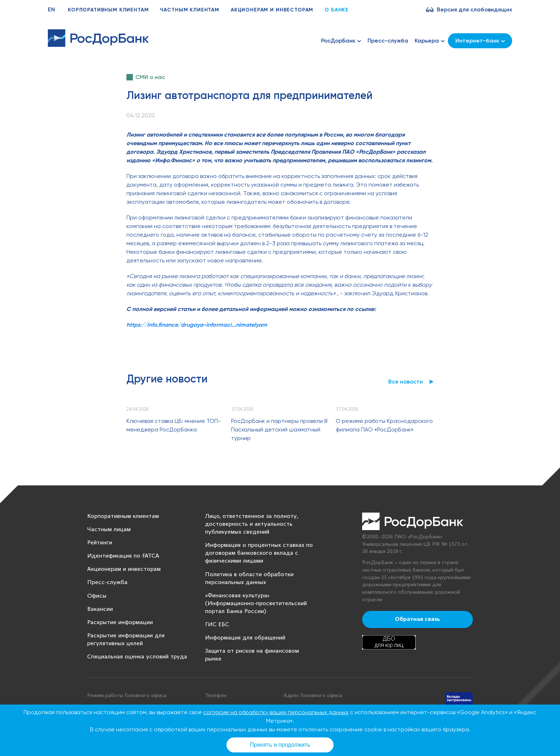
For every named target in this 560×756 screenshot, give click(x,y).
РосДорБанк (341, 41)
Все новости (406, 382)
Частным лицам (109, 530)
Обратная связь (417, 619)
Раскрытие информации (120, 622)
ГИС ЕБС (217, 625)
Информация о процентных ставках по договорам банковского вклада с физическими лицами (259, 553)
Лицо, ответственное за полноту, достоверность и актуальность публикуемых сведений (252, 524)
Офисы (97, 596)
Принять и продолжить (280, 745)
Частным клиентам (189, 10)
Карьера (430, 41)
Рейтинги (100, 543)
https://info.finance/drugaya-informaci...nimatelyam (197, 325)
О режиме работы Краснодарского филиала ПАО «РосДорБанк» (384, 425)
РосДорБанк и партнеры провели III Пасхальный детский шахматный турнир (279, 429)
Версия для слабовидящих (474, 9)
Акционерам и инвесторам (272, 10)
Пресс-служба (388, 41)
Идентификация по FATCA (123, 556)
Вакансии (100, 609)
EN (51, 9)
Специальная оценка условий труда (137, 657)
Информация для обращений (245, 638)
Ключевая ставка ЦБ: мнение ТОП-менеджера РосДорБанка (174, 425)
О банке (337, 10)
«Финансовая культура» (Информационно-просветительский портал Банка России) (256, 604)
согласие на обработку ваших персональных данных (276, 712)
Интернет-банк (480, 41)
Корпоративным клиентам (108, 10)
